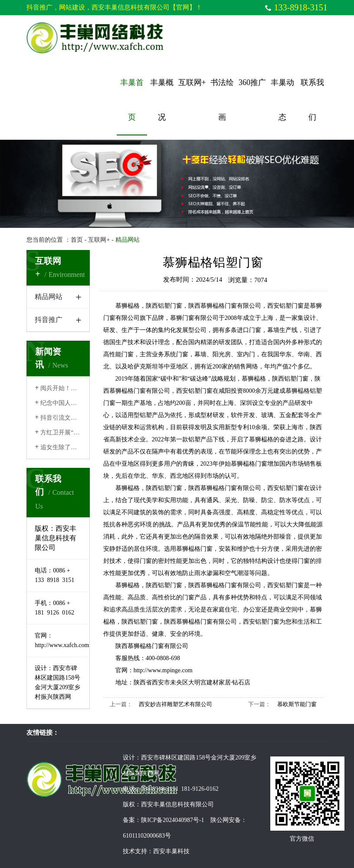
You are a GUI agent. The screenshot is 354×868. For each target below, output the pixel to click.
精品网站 (49, 297)
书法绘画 (222, 100)
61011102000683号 (147, 836)
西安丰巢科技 (171, 851)
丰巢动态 (282, 100)
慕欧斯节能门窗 (297, 704)
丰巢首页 (132, 100)
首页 (77, 240)
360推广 (252, 82)
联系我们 (312, 100)
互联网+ (192, 82)
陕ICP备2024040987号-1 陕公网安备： (194, 820)
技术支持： (138, 851)
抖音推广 (49, 320)
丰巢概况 (162, 100)
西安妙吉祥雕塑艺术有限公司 (175, 704)
